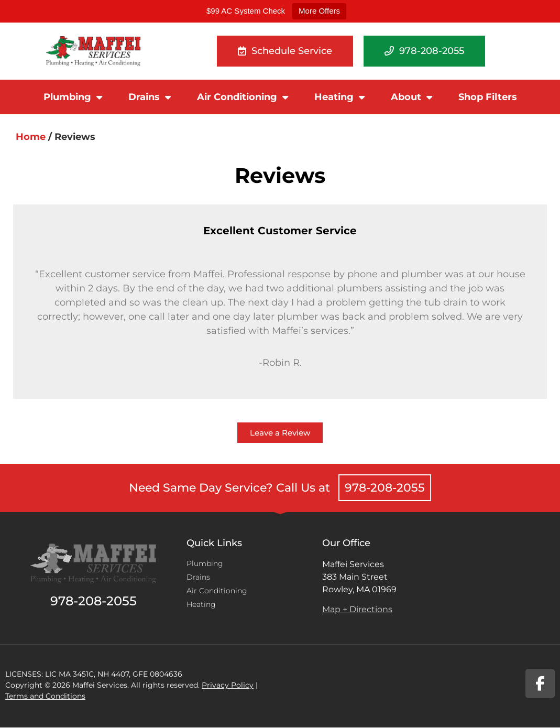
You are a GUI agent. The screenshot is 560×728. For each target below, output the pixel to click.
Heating (339, 97)
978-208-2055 (385, 488)
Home (31, 137)
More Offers (319, 11)
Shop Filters (488, 97)
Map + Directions (357, 609)
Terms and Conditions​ (45, 696)
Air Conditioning (243, 97)
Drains (150, 97)
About (411, 97)
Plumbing (73, 97)
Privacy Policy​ (228, 685)
